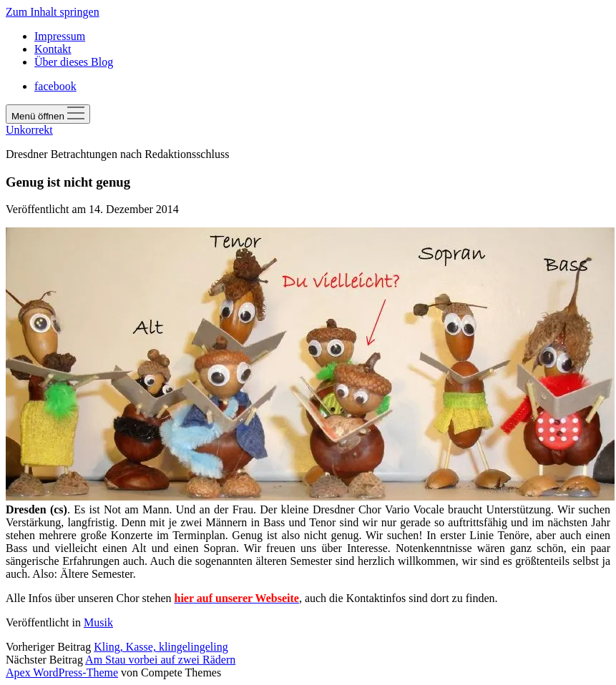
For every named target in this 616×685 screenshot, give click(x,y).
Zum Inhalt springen (53, 12)
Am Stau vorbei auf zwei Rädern (160, 660)
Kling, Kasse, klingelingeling (161, 647)
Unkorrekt (29, 130)
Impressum (60, 36)
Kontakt (53, 49)
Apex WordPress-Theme (62, 672)
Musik (98, 622)
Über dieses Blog (74, 62)
